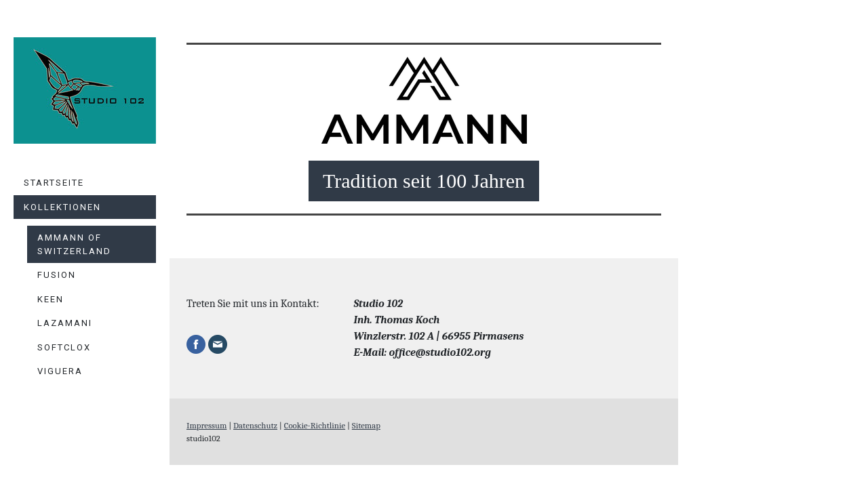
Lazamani (65, 323)
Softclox (64, 347)
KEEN (51, 299)
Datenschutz (255, 425)
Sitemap (366, 425)
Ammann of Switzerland (74, 244)
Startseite (54, 183)
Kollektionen (62, 207)
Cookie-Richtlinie (315, 425)
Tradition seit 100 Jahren (424, 181)
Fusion (57, 275)
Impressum (206, 425)
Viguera (60, 371)
